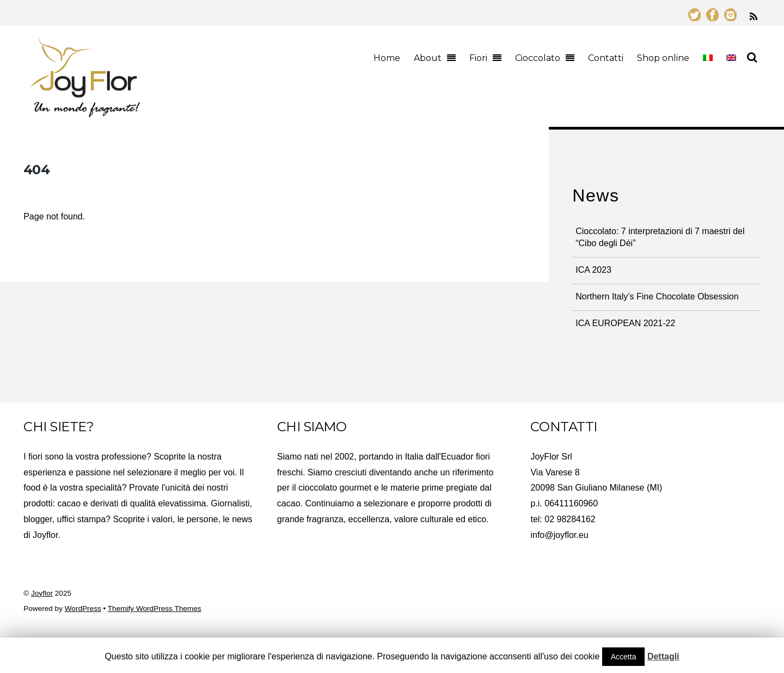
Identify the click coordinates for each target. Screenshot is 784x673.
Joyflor (42, 593)
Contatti (606, 58)
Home (387, 58)
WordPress (83, 608)
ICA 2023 (593, 270)
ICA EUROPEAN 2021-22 (625, 323)
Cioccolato (538, 58)
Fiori (478, 58)
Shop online (663, 58)
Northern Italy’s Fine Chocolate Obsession (657, 296)
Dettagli (663, 656)
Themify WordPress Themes (155, 608)
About (428, 58)
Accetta (624, 657)
